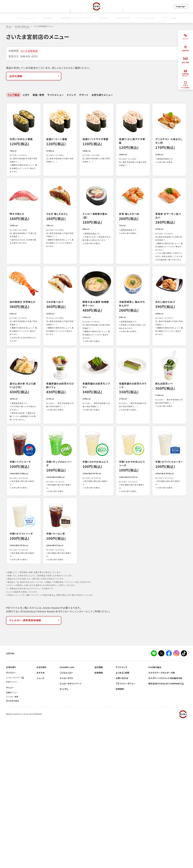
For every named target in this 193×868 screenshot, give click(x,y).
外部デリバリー (12, 829)
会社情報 (99, 815)
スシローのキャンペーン (71, 831)
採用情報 (99, 820)
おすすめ (103, 18)
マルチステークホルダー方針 (162, 820)
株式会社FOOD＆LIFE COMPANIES (166, 831)
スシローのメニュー (26, 18)
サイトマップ (121, 815)
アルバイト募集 (169, 18)
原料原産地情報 (12, 848)
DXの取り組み (155, 815)
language (181, 6)
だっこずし (64, 836)
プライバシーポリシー (126, 831)
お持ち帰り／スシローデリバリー (76, 18)
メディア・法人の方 (146, 18)
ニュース (40, 826)
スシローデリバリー (15, 825)
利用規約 (120, 836)
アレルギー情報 (12, 844)
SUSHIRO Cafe (67, 815)
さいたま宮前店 (29, 51)
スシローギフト (66, 826)
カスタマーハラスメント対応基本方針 (165, 826)
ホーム (9, 26)
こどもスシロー (66, 820)
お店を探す (48, 18)
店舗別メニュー (12, 840)
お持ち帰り (11, 815)
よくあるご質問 (122, 18)
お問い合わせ (122, 826)
